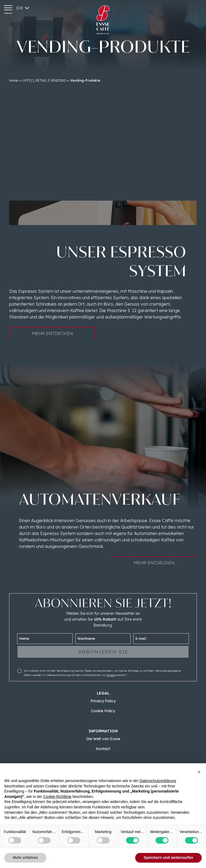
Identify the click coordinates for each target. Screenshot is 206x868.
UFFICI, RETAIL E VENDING (44, 80)
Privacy (111, 675)
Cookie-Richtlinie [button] (57, 797)
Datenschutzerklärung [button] (158, 781)
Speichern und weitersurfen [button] (168, 858)
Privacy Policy (103, 701)
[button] (199, 772)
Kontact (103, 749)
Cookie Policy (103, 711)
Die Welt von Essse (103, 739)
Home (14, 80)
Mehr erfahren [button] (25, 858)
